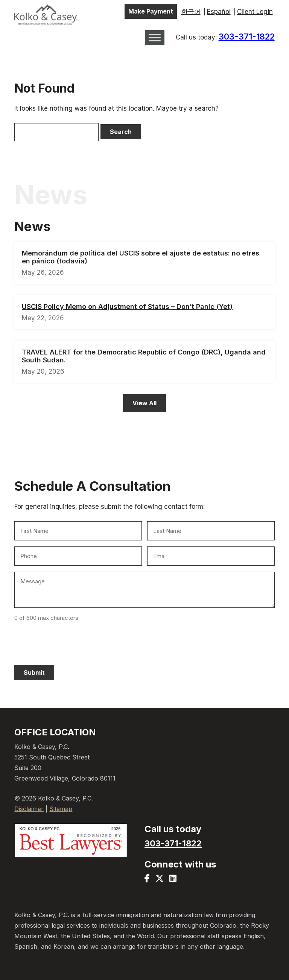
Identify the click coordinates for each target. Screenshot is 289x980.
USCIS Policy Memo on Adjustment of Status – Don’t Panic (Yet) (127, 307)
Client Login (255, 12)
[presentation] (71, 642)
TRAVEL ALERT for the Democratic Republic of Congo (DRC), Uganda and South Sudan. (144, 356)
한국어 (191, 12)
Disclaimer (29, 809)
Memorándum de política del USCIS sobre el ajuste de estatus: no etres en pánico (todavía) (141, 257)
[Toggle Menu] (155, 37)
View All (144, 403)
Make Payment (151, 11)
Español (219, 12)
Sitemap (61, 809)
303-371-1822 (247, 37)
